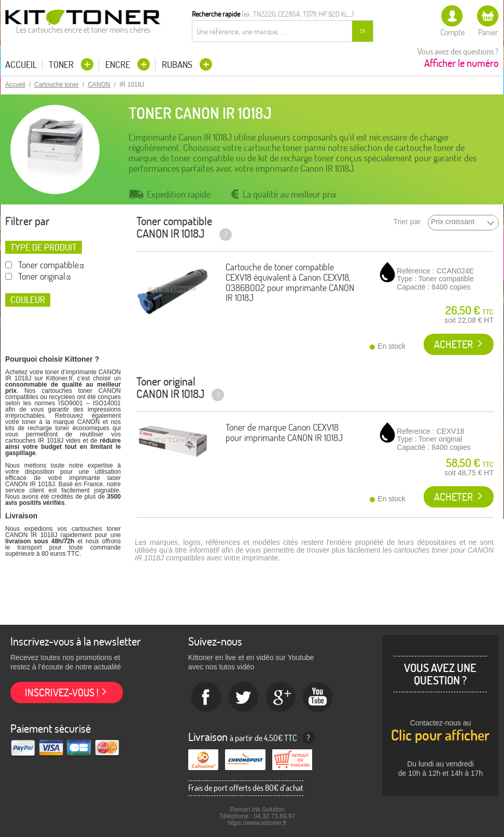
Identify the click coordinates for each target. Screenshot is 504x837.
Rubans (178, 65)
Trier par (407, 222)
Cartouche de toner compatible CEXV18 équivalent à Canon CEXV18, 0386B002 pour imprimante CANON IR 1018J (290, 282)
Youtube (318, 697)
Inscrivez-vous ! (62, 692)
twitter (244, 697)
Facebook (206, 697)
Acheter (453, 344)
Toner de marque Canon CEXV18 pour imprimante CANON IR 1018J (284, 433)
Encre (119, 65)
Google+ (281, 697)
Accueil (21, 65)
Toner (62, 65)
